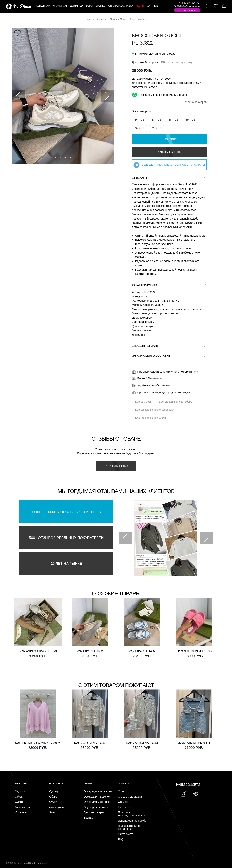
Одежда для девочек (97, 797)
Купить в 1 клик (169, 152)
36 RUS (140, 120)
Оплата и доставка (130, 797)
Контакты (124, 807)
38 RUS (174, 120)
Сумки (19, 802)
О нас (122, 791)
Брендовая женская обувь (176, 402)
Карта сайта (126, 834)
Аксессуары (22, 807)
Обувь (19, 797)
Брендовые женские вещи (152, 418)
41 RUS (157, 128)
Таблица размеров (195, 102)
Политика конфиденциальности (132, 814)
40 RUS (140, 128)
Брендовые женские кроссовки (155, 410)
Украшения (22, 812)
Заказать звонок (187, 10)
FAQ (121, 839)
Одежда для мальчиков (98, 791)
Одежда (20, 791)
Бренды (89, 818)
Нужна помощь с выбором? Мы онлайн (160, 95)
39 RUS (191, 120)
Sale (52, 812)
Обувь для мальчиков (97, 802)
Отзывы (123, 802)
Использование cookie (132, 821)
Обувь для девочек (96, 807)
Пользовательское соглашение (130, 827)
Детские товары (94, 812)
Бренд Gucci (143, 402)
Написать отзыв (116, 466)
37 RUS (157, 120)
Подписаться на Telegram (45, 859)
